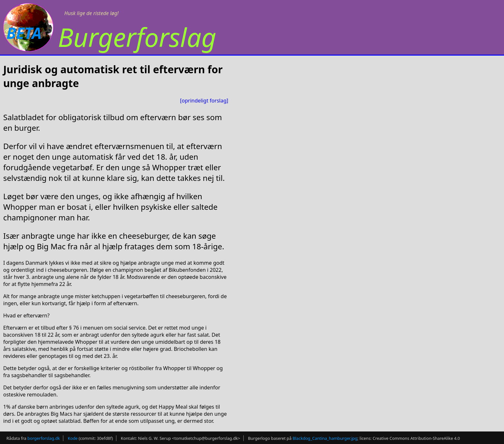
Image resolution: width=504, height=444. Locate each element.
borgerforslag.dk (44, 438)
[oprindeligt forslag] (204, 101)
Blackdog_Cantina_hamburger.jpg (325, 438)
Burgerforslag (137, 37)
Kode (73, 438)
